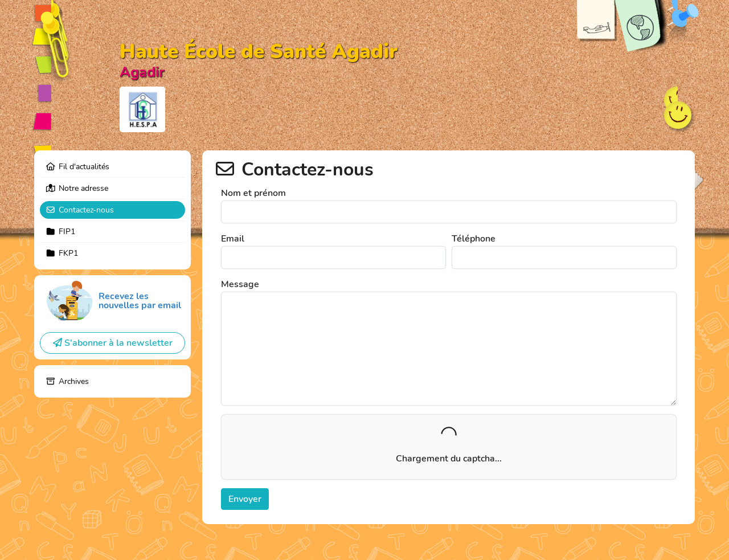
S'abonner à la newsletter (113, 343)
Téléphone (474, 239)
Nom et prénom (253, 193)
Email (233, 239)
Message (240, 284)
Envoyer (245, 499)
